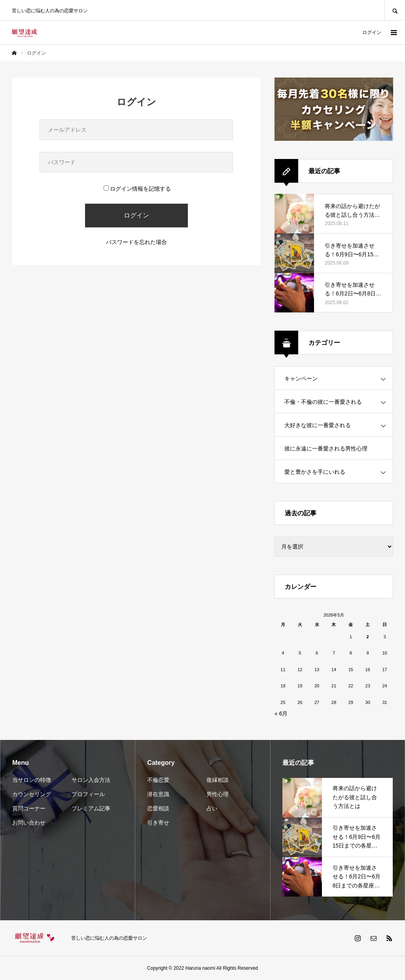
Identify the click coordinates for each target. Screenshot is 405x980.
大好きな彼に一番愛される (318, 425)
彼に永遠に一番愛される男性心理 (326, 448)
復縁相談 (218, 780)
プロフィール (88, 794)
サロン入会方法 (91, 780)
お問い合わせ (29, 823)
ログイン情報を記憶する (137, 189)
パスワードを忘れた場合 (136, 242)
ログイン (372, 32)
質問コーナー (29, 808)
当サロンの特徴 (32, 780)
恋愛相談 (158, 808)
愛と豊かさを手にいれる (315, 472)
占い (212, 808)
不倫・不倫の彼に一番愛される (323, 402)
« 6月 (281, 713)
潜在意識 (158, 794)
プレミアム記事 (91, 808)
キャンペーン (301, 378)
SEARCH (395, 10)
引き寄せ (158, 823)
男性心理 (218, 794)
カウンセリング (32, 794)
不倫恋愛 (158, 780)
